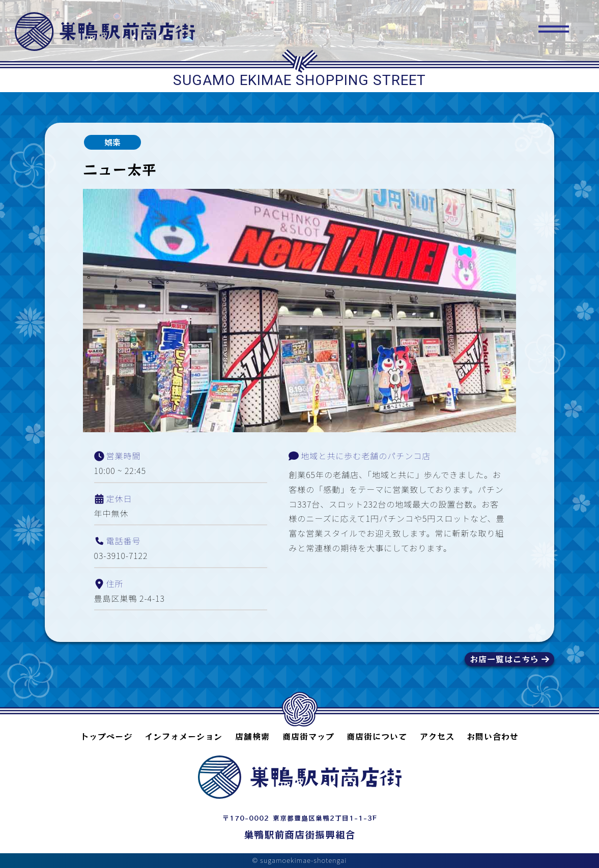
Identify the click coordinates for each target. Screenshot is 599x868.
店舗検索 (252, 736)
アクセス (437, 736)
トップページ (106, 736)
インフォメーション (183, 736)
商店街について (377, 736)
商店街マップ (308, 736)
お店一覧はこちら (504, 659)
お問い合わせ (493, 736)
